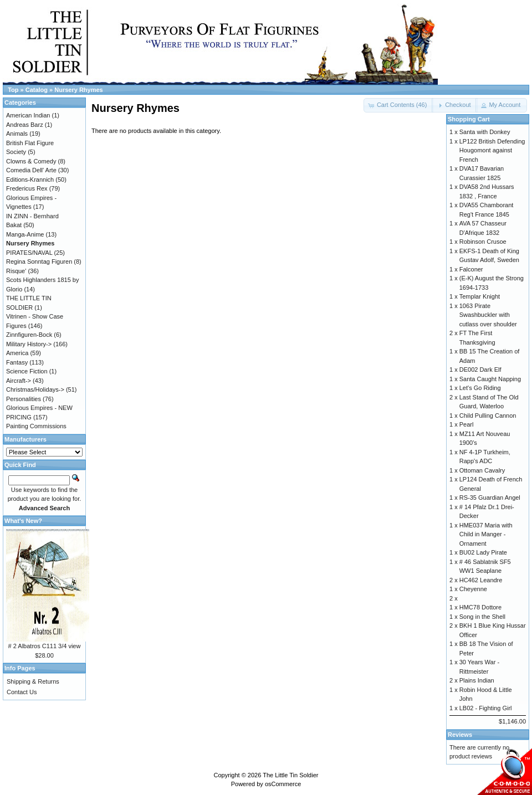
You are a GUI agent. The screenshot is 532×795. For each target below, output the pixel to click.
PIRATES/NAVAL (29, 253)
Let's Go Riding (480, 388)
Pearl (467, 424)
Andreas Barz (25, 125)
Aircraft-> (19, 381)
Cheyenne (473, 589)
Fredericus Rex (27, 188)
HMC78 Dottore (480, 607)
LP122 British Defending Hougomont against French (492, 150)
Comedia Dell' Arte (31, 170)
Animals (17, 134)
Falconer (471, 269)
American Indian (28, 115)
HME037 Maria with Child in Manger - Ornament (486, 534)
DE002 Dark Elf (480, 370)
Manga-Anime (25, 234)
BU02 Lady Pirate (483, 552)
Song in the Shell (482, 617)
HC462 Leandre (481, 580)
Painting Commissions (36, 426)
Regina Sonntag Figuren (39, 261)
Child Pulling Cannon (488, 416)
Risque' (16, 271)
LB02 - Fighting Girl (486, 708)
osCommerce (283, 784)
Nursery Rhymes (78, 90)
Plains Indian (477, 680)
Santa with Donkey (485, 132)
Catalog (37, 90)
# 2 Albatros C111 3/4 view (45, 646)
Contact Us (22, 692)
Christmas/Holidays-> (35, 389)
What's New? (23, 521)
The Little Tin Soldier (290, 775)
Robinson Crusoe (483, 242)
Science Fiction (27, 371)
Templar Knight (480, 296)
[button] (455, 105)
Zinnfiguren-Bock (29, 335)
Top (13, 90)
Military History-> (29, 344)
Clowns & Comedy (31, 161)
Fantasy (17, 362)
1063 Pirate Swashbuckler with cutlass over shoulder (488, 315)
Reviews (460, 735)
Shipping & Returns (33, 681)
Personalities (24, 399)
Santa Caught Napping (490, 379)
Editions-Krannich (30, 179)
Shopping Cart (469, 119)
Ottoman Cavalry (482, 470)
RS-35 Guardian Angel (490, 497)
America (17, 353)
